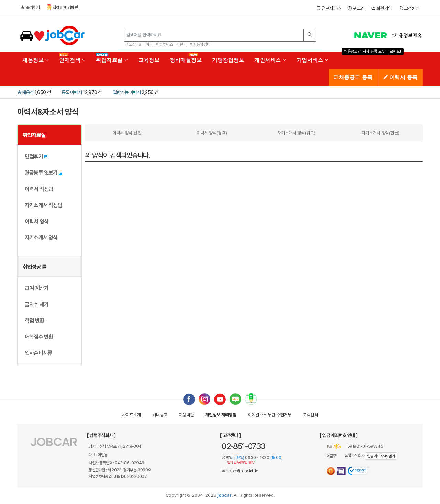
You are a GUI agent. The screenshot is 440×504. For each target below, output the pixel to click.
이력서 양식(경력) (212, 133)
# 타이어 (146, 44)
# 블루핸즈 (164, 44)
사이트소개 (131, 415)
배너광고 (160, 415)
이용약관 (186, 415)
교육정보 (149, 60)
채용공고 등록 (353, 77)
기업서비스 (313, 60)
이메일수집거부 (270, 415)
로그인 (356, 8)
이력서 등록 (400, 77)
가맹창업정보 (228, 60)
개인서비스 (270, 60)
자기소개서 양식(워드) (296, 133)
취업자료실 (112, 60)
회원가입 (381, 8)
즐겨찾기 (30, 8)
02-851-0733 (243, 446)
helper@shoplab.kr (242, 471)
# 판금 (181, 44)
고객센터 (409, 8)
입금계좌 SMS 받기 (381, 456)
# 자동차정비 (200, 44)
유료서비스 (329, 8)
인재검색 (72, 60)
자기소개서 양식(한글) (381, 133)
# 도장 (131, 44)
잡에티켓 (62, 7)
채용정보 (36, 60)
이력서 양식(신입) (128, 133)
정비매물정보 (186, 60)
